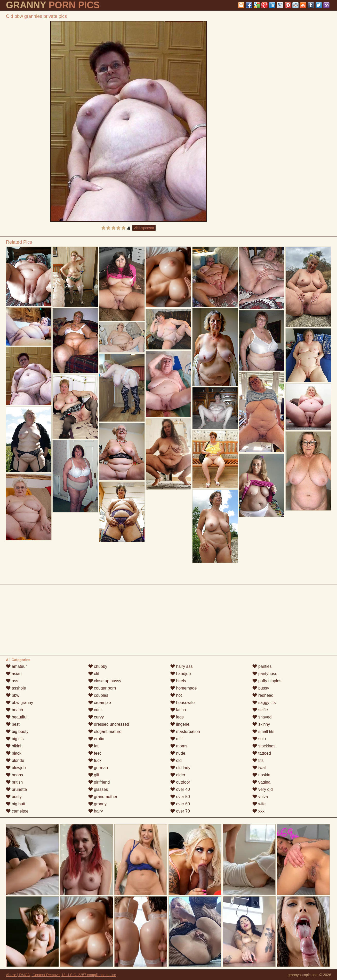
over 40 (180, 789)
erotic (96, 739)
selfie (260, 710)
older (178, 775)
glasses (98, 789)
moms (179, 746)
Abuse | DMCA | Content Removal (33, 975)
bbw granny (19, 703)
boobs (14, 775)
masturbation (185, 732)
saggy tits (264, 703)
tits (258, 760)
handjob (180, 674)
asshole (16, 688)
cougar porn (102, 688)
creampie (100, 703)
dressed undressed (109, 724)
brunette (16, 789)
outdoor (180, 782)
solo (259, 739)
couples (98, 695)
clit (94, 674)
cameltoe (17, 811)
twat (259, 768)
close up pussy (105, 681)
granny (97, 804)
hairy (96, 811)
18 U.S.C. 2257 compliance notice (89, 975)
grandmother (103, 797)
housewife (183, 703)
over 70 (180, 811)
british (14, 782)
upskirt (261, 775)
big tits (15, 739)
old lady (180, 768)
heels (178, 681)
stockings (264, 746)
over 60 (180, 804)
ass (12, 681)
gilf (94, 775)
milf (176, 739)
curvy (96, 717)
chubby (98, 666)
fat (93, 746)
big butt (16, 804)
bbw (13, 695)
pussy (261, 688)
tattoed (262, 753)
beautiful (17, 717)
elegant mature (105, 732)
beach (14, 710)
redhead (263, 695)
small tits (263, 732)
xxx (258, 811)
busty (14, 797)
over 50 (180, 797)
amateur (16, 666)
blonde (15, 760)
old (176, 760)
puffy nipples (267, 681)
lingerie (180, 724)
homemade (184, 688)
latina (178, 710)
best (13, 724)
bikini (14, 746)
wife (259, 804)
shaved (262, 717)
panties (262, 666)
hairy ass (181, 666)
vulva (260, 797)
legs (177, 717)
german (98, 768)
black (14, 753)
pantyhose (265, 674)
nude (178, 753)
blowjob (16, 768)
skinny (261, 724)
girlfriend (99, 782)
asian (14, 674)
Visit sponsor (144, 228)
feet (95, 753)
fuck (95, 760)
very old (262, 789)
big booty (17, 732)
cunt (95, 710)
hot (176, 695)
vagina (261, 782)
